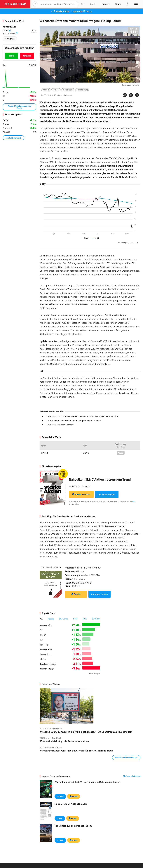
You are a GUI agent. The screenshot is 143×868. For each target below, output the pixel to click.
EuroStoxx (96, 619)
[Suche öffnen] (36, 4)
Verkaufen (27, 56)
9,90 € (60, 818)
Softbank (56, 90)
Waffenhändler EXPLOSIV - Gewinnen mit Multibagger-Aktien (87, 782)
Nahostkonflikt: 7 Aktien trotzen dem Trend (100, 479)
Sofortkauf (81, 494)
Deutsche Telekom (47, 669)
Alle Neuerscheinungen (132, 776)
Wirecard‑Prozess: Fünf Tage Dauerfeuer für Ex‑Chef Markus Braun (76, 751)
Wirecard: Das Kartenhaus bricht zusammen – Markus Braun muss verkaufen (83, 416)
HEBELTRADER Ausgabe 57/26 (71, 804)
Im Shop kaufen (107, 494)
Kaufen (12, 56)
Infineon (43, 659)
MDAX (75, 619)
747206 (7, 30)
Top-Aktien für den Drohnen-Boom (73, 826)
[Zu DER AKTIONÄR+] (105, 4)
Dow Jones (64, 619)
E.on (41, 630)
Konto (133, 501)
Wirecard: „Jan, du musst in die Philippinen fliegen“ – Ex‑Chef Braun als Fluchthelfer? (86, 732)
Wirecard (46, 90)
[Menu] (136, 4)
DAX (41, 619)
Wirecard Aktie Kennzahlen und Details (20, 107)
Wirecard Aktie (9, 27)
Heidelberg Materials (48, 664)
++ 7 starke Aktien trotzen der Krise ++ (71, 11)
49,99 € (60, 796)
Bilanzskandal (68, 90)
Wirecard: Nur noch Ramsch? (61, 425)
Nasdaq (51, 619)
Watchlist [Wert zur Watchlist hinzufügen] (11, 39)
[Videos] (118, 4)
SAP (41, 640)
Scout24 (43, 635)
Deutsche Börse (46, 625)
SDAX (85, 619)
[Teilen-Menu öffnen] (125, 95)
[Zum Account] (93, 4)
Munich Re (44, 645)
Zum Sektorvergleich (13, 138)
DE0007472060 (10, 33)
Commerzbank (46, 654)
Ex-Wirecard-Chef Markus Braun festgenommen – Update (74, 421)
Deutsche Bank (46, 649)
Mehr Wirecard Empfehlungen (126, 757)
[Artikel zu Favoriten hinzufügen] (137, 95)
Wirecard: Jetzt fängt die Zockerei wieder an (64, 741)
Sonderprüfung (82, 90)
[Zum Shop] (83, 4)
